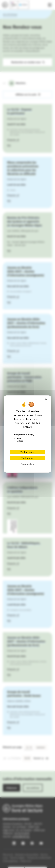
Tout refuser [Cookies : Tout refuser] (28, 458)
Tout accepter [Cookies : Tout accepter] (28, 452)
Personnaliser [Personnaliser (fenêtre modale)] (28, 464)
